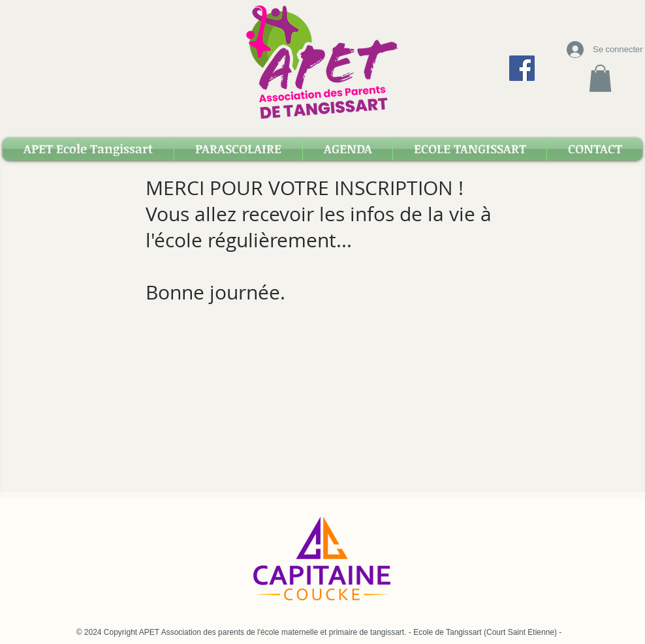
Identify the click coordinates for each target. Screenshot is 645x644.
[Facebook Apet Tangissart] (522, 68)
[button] (600, 78)
